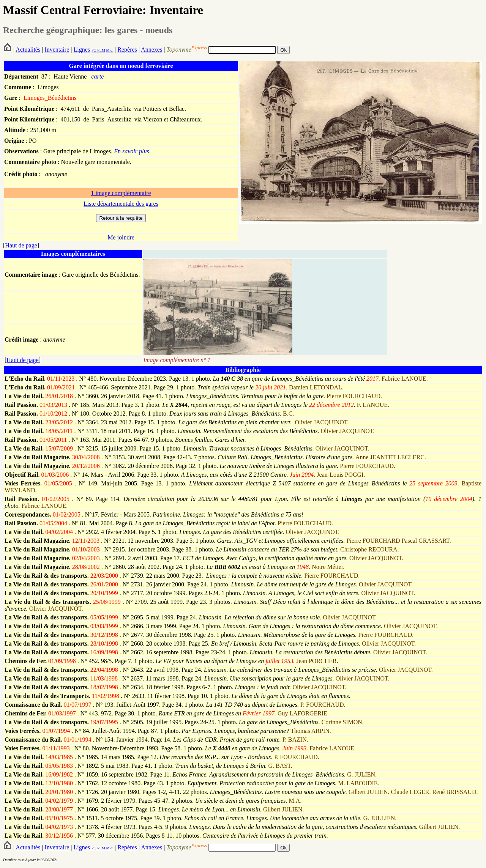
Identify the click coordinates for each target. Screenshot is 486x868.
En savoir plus (131, 151)
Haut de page (21, 245)
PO (94, 50)
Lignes (82, 50)
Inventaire (57, 50)
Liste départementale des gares (121, 204)
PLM (101, 50)
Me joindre (121, 237)
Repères (127, 50)
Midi (110, 50)
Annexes (151, 50)
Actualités (28, 50)
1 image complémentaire (121, 193)
